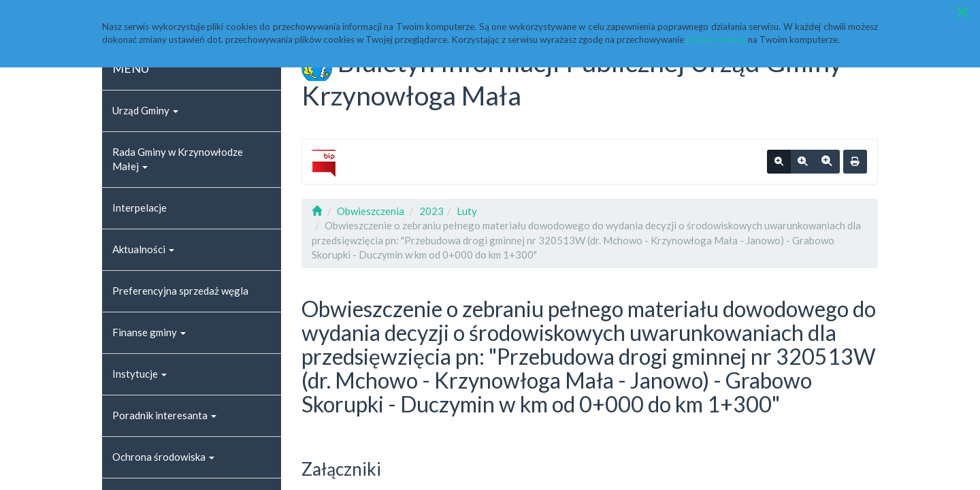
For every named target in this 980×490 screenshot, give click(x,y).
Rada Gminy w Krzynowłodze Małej (178, 159)
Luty (467, 211)
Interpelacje (140, 208)
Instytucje (140, 374)
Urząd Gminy (145, 110)
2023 (431, 211)
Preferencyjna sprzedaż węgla (180, 291)
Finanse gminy (149, 332)
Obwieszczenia (371, 211)
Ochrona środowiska (163, 457)
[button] (963, 13)
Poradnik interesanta (164, 415)
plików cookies (716, 39)
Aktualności (143, 249)
